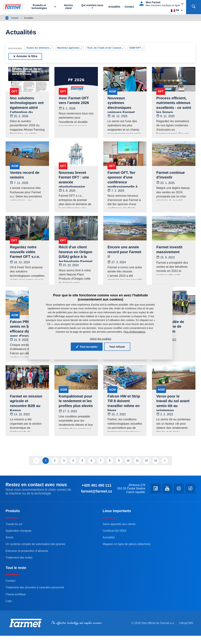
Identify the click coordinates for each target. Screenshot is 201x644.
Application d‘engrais (19, 545)
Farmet (26, 18)
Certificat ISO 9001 (115, 545)
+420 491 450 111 (146, 489)
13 (156, 464)
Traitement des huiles (20, 572)
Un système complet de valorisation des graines (37, 559)
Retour (11, 18)
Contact (129, 7)
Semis (10, 552)
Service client (69, 7)
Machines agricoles (68, 48)
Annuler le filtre (25, 56)
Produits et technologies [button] (40, 7)
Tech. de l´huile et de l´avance (104, 48)
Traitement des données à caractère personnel (36, 602)
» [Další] (165, 464)
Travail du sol (14, 538)
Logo (9, 615)
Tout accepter (85, 346)
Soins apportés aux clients (120, 538)
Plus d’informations (135, 331)
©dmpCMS (186, 636)
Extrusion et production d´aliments (28, 565)
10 (128, 464)
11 (137, 464)
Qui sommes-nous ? (93, 7)
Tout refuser (119, 346)
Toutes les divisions (38, 48)
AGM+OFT (135, 48)
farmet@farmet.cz (146, 495)
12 (146, 464)
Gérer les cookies (100, 339)
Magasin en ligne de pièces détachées (128, 559)
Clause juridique (16, 609)
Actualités (114, 7)
